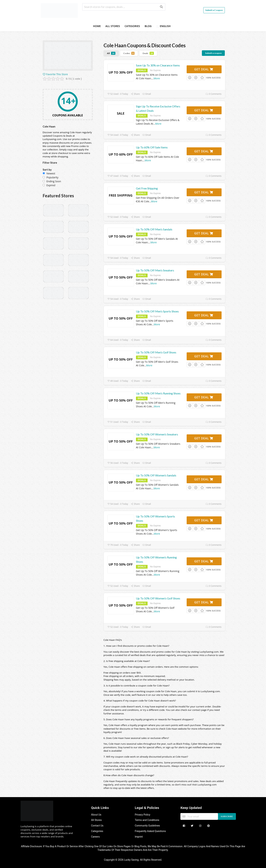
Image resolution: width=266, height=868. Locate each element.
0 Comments (214, 94)
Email (147, 94)
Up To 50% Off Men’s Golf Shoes (156, 352)
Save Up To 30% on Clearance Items (158, 65)
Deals (148, 53)
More (157, 78)
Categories (132, 26)
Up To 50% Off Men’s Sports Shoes (157, 311)
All (111, 53)
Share (135, 94)
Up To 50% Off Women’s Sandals (156, 475)
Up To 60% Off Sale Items (152, 147)
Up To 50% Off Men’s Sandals (154, 229)
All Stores (113, 26)
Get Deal (204, 69)
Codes (129, 53)
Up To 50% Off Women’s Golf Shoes (158, 598)
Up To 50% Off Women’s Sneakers (157, 434)
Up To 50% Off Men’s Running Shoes (158, 393)
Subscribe (227, 816)
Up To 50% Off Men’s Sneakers (155, 270)
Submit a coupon (213, 53)
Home (97, 26)
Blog (148, 26)
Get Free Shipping (147, 188)
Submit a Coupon (214, 10)
